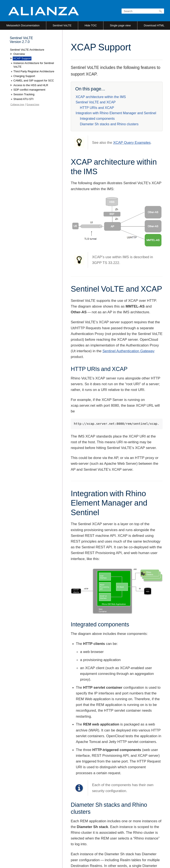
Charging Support (24, 76)
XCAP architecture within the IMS (101, 97)
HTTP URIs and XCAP (97, 108)
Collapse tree (17, 104)
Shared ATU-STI (23, 99)
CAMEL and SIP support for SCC (34, 81)
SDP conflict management (29, 90)
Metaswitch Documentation (23, 25)
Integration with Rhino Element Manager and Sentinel (116, 113)
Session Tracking (24, 94)
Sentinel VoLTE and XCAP (96, 102)
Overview (19, 54)
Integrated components (97, 119)
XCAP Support (22, 58)
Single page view (120, 25)
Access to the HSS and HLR (31, 85)
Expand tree (33, 104)
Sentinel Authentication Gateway (128, 351)
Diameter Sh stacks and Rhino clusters (109, 124)
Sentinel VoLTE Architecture (27, 50)
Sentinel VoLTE (62, 25)
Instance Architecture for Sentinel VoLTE (34, 65)
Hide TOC (91, 25)
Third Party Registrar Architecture (34, 71)
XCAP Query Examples (132, 143)
